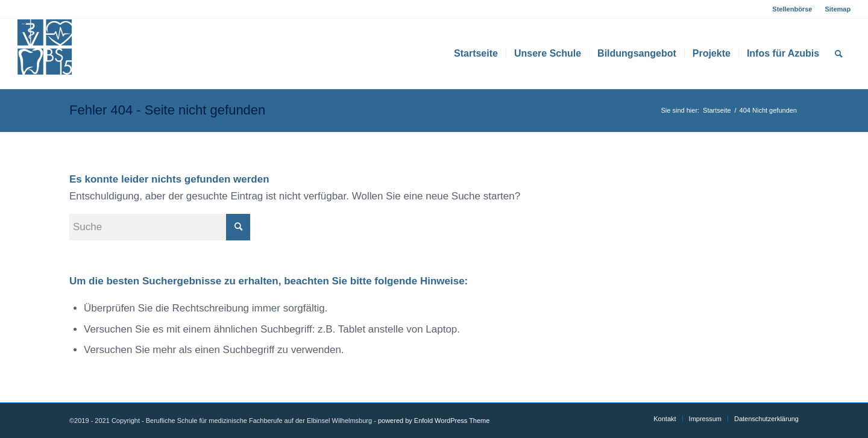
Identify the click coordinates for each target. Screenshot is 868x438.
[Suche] (839, 54)
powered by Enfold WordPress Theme (434, 421)
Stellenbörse (792, 9)
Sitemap (838, 9)
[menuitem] (792, 9)
